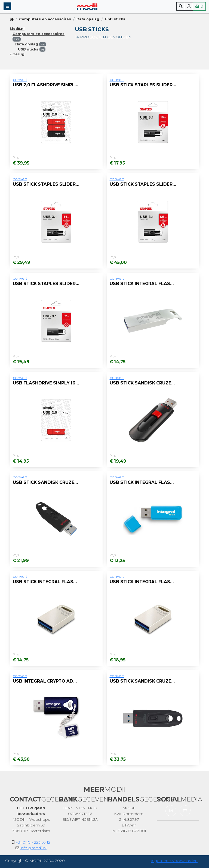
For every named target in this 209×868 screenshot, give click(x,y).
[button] (7, 6)
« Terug (17, 54)
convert (20, 80)
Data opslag (88, 19)
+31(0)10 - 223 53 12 (33, 842)
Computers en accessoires (45, 19)
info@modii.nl (33, 848)
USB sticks (115, 19)
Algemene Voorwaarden (174, 861)
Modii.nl (17, 29)
